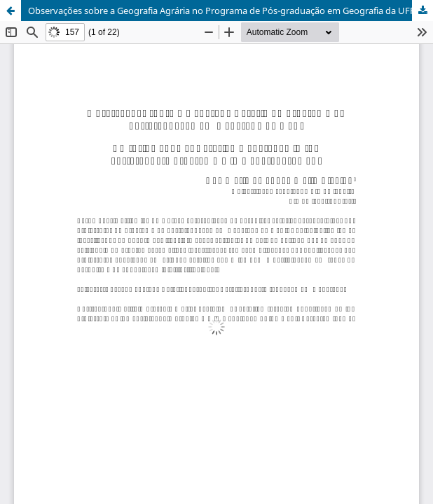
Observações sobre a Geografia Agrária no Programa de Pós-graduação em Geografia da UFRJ (223, 10)
